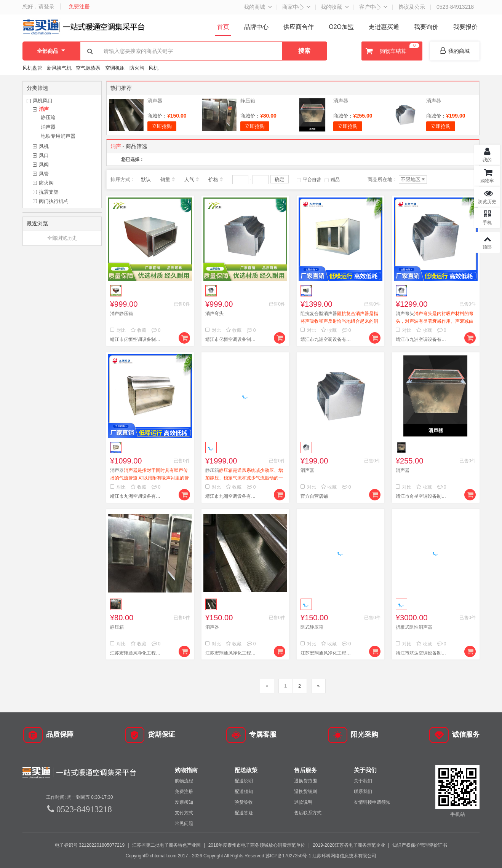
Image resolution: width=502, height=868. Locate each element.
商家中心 (293, 7)
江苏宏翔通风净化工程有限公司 (137, 653)
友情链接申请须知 (372, 802)
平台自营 (309, 180)
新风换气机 (60, 68)
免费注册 (79, 6)
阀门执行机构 (54, 201)
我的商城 (254, 7)
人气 (189, 179)
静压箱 (48, 117)
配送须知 (244, 792)
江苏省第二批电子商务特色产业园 (166, 845)
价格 (213, 179)
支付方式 (184, 813)
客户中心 (370, 7)
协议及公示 (412, 7)
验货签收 (244, 802)
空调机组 (115, 68)
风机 (153, 68)
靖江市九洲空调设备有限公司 (327, 339)
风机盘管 (32, 68)
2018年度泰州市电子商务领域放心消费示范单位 (257, 845)
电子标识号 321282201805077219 (90, 845)
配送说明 (244, 781)
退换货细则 (305, 792)
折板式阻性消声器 (414, 627)
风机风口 (43, 101)
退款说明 (303, 802)
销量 (165, 179)
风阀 (44, 165)
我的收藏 (331, 7)
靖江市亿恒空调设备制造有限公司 (137, 339)
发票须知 (184, 802)
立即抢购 (162, 126)
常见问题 (184, 823)
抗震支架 (49, 192)
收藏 (138, 330)
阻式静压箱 (312, 627)
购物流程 (184, 781)
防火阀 (137, 68)
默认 (146, 179)
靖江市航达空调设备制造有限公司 (422, 653)
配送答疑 (244, 813)
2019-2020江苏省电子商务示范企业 (349, 845)
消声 (44, 109)
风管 (44, 174)
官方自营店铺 (314, 496)
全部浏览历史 (62, 238)
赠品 (332, 180)
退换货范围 (305, 781)
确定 (280, 179)
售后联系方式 (308, 813)
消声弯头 (214, 314)
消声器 (48, 127)
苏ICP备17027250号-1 (288, 856)
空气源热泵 (88, 68)
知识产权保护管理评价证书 (420, 845)
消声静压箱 (122, 314)
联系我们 (363, 792)
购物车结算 (392, 51)
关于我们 (363, 781)
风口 (44, 155)
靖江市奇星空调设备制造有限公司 (422, 496)
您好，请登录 (38, 6)
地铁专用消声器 (58, 136)
